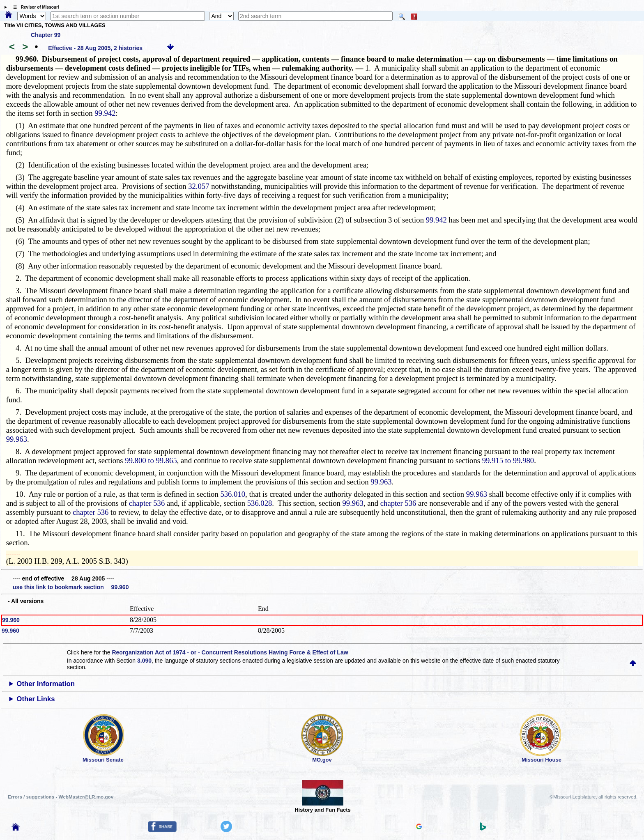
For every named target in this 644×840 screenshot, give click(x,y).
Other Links (36, 699)
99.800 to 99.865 (151, 460)
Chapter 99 (46, 35)
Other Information (46, 684)
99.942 (105, 113)
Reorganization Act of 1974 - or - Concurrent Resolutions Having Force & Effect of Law (230, 652)
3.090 (144, 661)
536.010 (233, 494)
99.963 (17, 439)
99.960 (11, 620)
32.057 (199, 186)
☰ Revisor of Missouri (34, 7)
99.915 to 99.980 (508, 460)
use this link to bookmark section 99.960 (71, 587)
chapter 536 (147, 503)
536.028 (260, 503)
